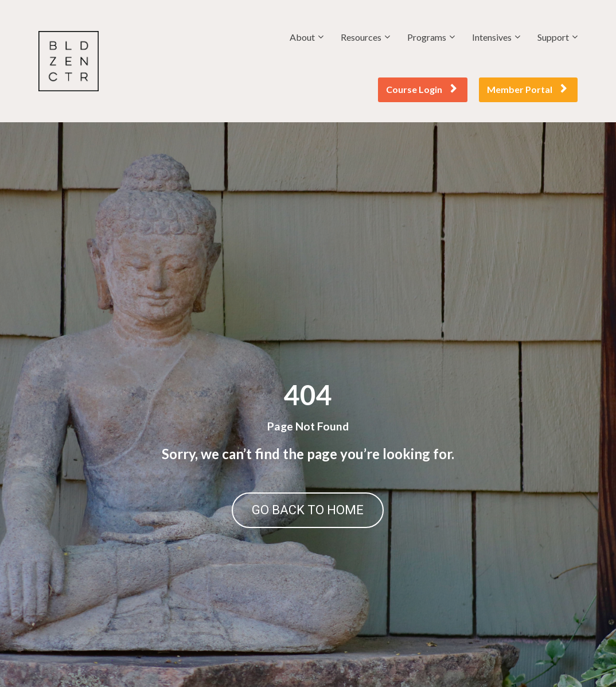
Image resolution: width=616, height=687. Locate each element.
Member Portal (527, 89)
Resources (361, 37)
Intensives (492, 37)
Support (553, 37)
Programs (427, 37)
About (302, 37)
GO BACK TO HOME (308, 510)
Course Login (421, 89)
